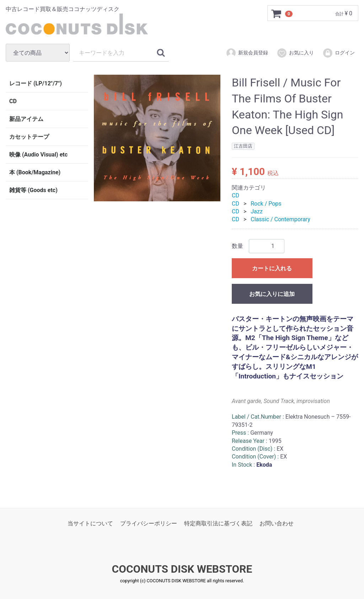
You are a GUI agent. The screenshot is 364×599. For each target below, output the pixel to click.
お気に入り (295, 53)
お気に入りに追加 (272, 294)
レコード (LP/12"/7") (36, 83)
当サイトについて (90, 523)
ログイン (339, 53)
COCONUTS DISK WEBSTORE (182, 569)
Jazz (256, 211)
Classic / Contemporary (280, 219)
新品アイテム (26, 119)
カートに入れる (272, 268)
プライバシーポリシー (149, 523)
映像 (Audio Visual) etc (38, 155)
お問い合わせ (277, 523)
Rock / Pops (266, 203)
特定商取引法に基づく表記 (218, 523)
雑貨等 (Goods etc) (33, 190)
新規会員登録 (247, 53)
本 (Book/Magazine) (35, 172)
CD (13, 101)
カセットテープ (29, 137)
